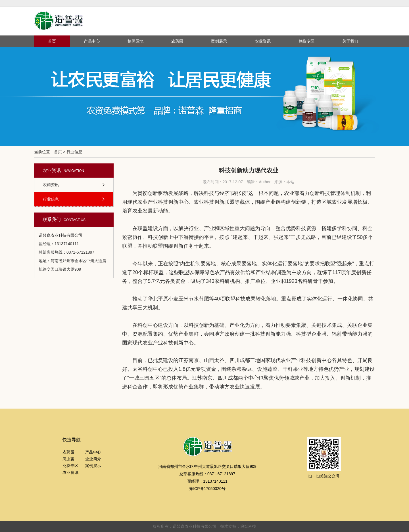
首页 (52, 41)
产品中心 (92, 41)
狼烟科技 (248, 526)
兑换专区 (306, 41)
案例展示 (219, 41)
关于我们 (350, 41)
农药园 (177, 41)
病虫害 (68, 459)
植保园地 (135, 41)
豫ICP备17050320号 (207, 489)
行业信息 (51, 199)
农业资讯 (263, 41)
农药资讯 (51, 185)
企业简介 (93, 459)
